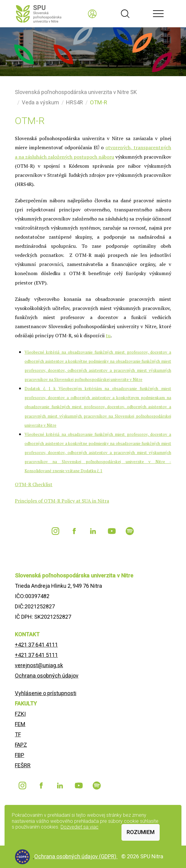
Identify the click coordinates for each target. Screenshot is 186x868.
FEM (20, 724)
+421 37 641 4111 (36, 645)
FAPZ (21, 745)
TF (18, 734)
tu (108, 335)
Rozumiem (141, 832)
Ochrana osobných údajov (47, 676)
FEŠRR (23, 765)
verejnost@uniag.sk (39, 665)
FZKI (20, 714)
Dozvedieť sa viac (80, 827)
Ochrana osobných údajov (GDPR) (76, 856)
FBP (20, 755)
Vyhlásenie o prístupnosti (46, 693)
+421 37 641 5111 (36, 655)
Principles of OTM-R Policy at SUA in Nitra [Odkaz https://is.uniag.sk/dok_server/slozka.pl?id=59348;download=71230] (62, 501)
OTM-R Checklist (34, 484)
